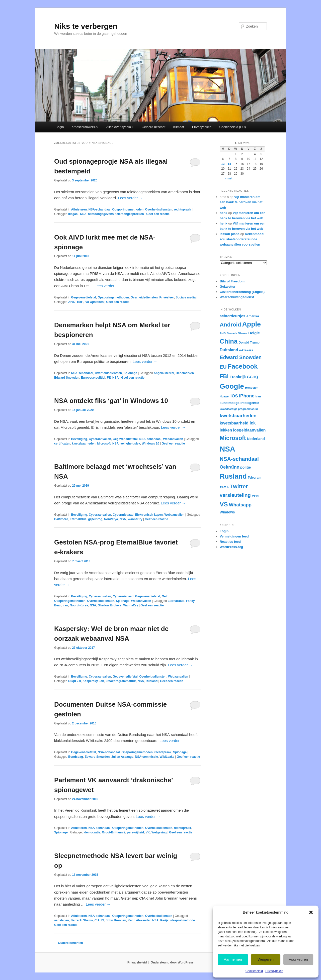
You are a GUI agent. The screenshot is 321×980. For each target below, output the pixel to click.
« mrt (229, 178)
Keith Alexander (139, 920)
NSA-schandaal (100, 209)
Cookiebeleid (254, 971)
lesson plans (230, 234)
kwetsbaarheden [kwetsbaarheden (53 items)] (238, 416)
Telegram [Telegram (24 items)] (254, 478)
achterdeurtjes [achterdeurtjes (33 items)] (232, 316)
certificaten (62, 444)
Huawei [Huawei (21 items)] (225, 396)
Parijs (164, 920)
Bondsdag (76, 757)
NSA (83, 214)
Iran (65, 605)
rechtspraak (183, 209)
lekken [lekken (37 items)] (226, 430)
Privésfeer (167, 297)
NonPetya (111, 519)
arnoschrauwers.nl (85, 127)
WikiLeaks (167, 757)
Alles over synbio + (120, 127)
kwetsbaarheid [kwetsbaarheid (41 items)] (234, 423)
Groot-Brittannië (114, 832)
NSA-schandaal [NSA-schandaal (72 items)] (239, 459)
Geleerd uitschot (154, 127)
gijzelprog (95, 519)
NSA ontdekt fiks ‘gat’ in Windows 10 (111, 401)
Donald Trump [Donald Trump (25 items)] (249, 343)
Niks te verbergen (86, 26)
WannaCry (135, 519)
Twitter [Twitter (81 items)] (239, 486)
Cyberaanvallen (100, 439)
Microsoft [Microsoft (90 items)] (233, 438)
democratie (92, 832)
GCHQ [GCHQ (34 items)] (253, 377)
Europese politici (93, 378)
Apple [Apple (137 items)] (251, 324)
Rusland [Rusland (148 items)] (233, 476)
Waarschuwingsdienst (237, 297)
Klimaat (179, 127)
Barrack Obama (82, 920)
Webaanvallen (173, 439)
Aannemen (233, 959)
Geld (165, 596)
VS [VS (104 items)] (224, 504)
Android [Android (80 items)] (230, 325)
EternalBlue (78, 519)
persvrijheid (135, 832)
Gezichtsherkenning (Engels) (242, 292)
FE (109, 378)
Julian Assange (122, 757)
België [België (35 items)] (254, 333)
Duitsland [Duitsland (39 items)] (229, 350)
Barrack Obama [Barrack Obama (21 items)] (237, 333)
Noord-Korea (79, 605)
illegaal (73, 214)
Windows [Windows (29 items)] (227, 512)
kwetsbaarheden (84, 444)
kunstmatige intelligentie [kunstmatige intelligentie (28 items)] (239, 403)
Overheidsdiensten (159, 209)
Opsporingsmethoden (128, 209)
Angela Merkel (164, 373)
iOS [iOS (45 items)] (234, 396)
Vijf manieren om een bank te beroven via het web (241, 202)
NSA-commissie (146, 757)
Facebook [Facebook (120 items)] (243, 366)
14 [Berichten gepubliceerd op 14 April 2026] (229, 164)
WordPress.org (231, 547)
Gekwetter (228, 287)
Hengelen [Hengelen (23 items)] (252, 388)
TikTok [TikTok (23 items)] (224, 487)
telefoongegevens (101, 214)
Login (224, 531)
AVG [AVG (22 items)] (223, 333)
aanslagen (62, 920)
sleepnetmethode (182, 920)
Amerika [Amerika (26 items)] (253, 316)
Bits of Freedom (232, 281)
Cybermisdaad (123, 515)
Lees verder (130, 198)
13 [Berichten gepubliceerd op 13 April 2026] (223, 164)
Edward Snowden (67, 378)
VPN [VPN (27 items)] (255, 496)
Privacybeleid (274, 971)
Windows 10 (150, 444)
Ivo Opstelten (94, 302)
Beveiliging (79, 439)
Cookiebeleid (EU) (233, 127)
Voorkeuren (298, 959)
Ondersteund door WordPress (172, 962)
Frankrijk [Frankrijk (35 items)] (238, 377)
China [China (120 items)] (229, 341)
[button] (311, 912)
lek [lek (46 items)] (253, 423)
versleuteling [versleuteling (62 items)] (235, 495)
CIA (97, 920)
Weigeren (266, 959)
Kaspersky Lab (93, 681)
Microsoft (104, 444)
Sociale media (186, 297)
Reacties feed (230, 542)
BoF (80, 302)
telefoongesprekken (130, 214)
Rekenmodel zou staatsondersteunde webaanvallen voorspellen (242, 239)
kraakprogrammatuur (121, 681)
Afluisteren (79, 209)
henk (223, 213)
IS (103, 920)
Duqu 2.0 (75, 681)
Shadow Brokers (110, 605)
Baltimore (61, 519)
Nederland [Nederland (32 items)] (256, 439)
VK (148, 832)
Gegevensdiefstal (83, 297)
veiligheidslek (130, 444)
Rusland (152, 681)
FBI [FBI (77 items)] (224, 376)
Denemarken (185, 373)
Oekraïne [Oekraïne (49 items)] (229, 467)
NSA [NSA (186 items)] (227, 449)
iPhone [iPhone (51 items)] (247, 396)
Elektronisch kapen (149, 515)
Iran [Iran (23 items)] (258, 396)
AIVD (72, 302)
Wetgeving (159, 832)
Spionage (130, 373)
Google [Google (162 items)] (232, 386)
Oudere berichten (69, 943)
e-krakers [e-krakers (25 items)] (246, 350)
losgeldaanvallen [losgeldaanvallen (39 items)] (249, 430)
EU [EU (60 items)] (223, 367)
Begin (60, 127)
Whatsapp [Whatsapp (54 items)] (240, 505)
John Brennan (116, 920)
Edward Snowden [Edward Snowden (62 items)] (241, 357)
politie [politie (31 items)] (246, 467)
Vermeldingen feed (234, 536)
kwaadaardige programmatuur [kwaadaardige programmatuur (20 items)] (239, 409)
